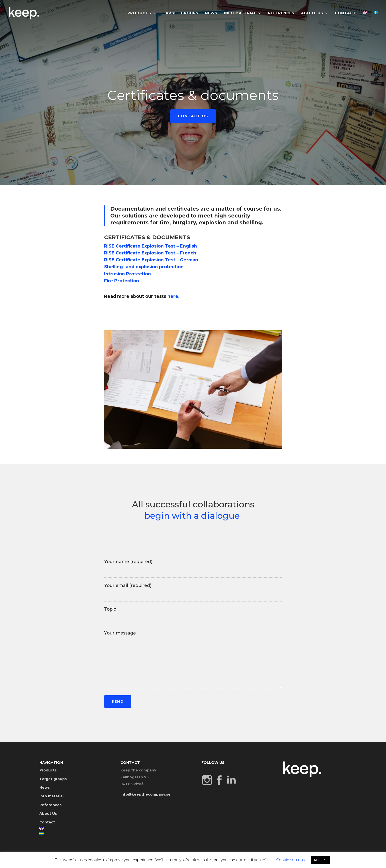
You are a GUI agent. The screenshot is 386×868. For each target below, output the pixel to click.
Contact (345, 13)
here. (173, 296)
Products (139, 13)
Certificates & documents (193, 97)
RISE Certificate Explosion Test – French (150, 253)
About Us (312, 13)
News (211, 13)
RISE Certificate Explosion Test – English (151, 246)
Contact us (193, 118)
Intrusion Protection (128, 274)
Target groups (181, 13)
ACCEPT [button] (320, 860)
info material (240, 13)
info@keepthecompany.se (145, 794)
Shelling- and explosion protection (144, 267)
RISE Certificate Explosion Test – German (151, 260)
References (281, 13)
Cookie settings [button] (290, 860)
